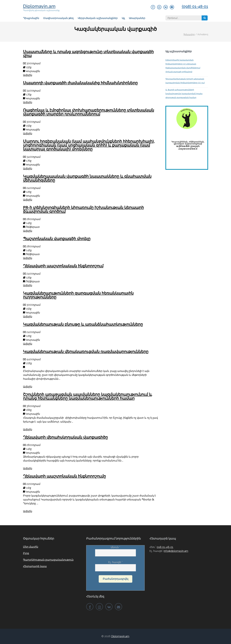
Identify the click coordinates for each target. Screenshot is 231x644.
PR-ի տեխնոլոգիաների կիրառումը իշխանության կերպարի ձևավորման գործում (83, 209)
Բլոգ (26, 553)
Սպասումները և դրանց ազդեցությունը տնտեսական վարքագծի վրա (88, 54)
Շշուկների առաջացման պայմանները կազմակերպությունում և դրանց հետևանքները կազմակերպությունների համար (87, 396)
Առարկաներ (137, 18)
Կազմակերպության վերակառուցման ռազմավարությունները (86, 352)
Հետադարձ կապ (35, 566)
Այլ (123, 18)
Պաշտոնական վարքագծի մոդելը (57, 239)
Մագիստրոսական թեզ (58, 18)
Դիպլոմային (31, 18)
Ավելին (28, 75)
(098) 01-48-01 (195, 6)
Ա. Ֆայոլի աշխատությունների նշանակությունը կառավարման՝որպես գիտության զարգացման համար (184, 94)
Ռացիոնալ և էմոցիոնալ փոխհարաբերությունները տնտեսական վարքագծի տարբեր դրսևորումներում (89, 112)
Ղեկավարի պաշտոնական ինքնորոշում (63, 266)
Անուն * (116, 550)
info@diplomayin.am (176, 551)
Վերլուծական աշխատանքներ (98, 18)
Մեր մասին (31, 547)
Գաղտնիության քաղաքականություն (48, 560)
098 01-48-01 (165, 547)
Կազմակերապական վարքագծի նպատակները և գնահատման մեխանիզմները (87, 178)
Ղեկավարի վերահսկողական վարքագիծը (65, 437)
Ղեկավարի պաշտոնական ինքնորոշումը (64, 476)
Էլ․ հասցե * (116, 565)
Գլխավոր (189, 34)
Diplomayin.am (39, 6)
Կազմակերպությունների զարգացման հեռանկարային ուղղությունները (78, 295)
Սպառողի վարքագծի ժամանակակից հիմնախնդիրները (80, 83)
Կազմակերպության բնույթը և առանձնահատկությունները (83, 324)
